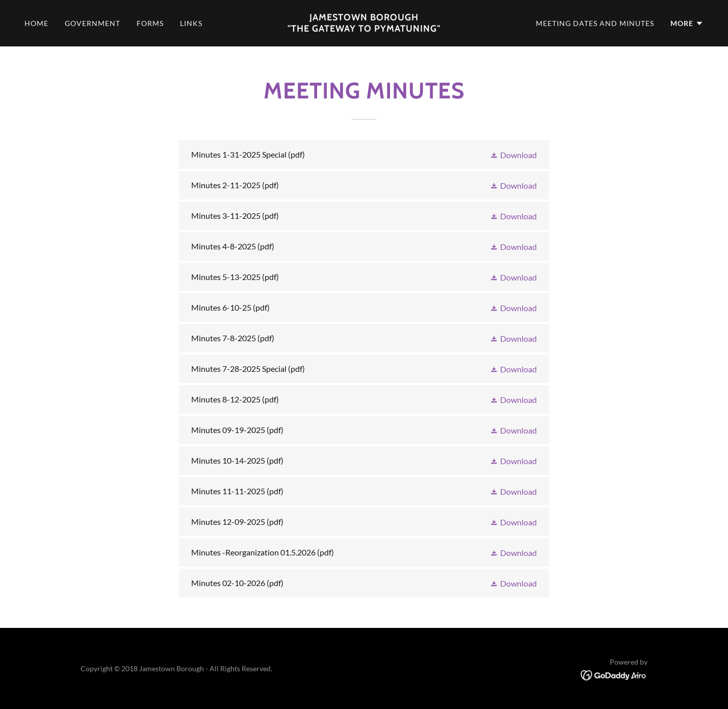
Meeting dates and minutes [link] (595, 23)
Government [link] (93, 23)
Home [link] (36, 23)
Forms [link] (150, 23)
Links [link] (191, 23)
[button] (687, 23)
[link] (364, 28)
